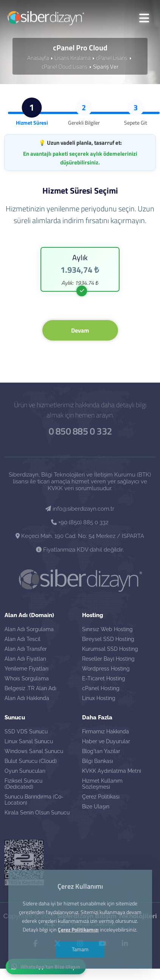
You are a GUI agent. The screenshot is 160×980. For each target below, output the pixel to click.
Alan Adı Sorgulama (29, 629)
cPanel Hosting (101, 688)
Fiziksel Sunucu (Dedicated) (23, 783)
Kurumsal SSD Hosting (110, 649)
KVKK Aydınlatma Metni (112, 771)
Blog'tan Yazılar (101, 751)
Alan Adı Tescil (23, 639)
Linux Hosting (99, 698)
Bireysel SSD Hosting (108, 639)
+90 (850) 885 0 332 (80, 521)
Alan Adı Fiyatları (25, 658)
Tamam (80, 949)
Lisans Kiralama (72, 57)
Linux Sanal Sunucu (29, 741)
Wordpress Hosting (106, 668)
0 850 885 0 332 (80, 430)
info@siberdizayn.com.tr (80, 508)
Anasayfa (38, 57)
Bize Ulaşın (96, 806)
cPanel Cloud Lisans (64, 66)
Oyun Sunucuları (25, 771)
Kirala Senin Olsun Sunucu (37, 812)
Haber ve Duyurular (106, 741)
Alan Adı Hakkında (27, 698)
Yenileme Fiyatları (26, 668)
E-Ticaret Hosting (104, 678)
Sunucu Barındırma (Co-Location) (34, 799)
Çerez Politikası (101, 796)
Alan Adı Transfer (26, 649)
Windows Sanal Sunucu (34, 751)
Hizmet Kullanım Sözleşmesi (102, 783)
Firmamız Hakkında (106, 731)
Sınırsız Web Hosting (107, 629)
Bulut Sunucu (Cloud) (31, 761)
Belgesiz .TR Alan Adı (30, 688)
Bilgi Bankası (98, 761)
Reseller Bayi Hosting (108, 658)
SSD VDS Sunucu (26, 731)
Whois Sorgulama (27, 678)
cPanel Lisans (112, 57)
